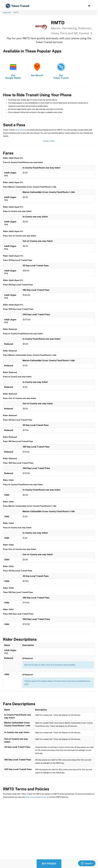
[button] (89, 6)
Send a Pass (20, 130)
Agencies (7, 12)
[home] (18, 6)
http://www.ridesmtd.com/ (36, 797)
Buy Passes (49, 864)
